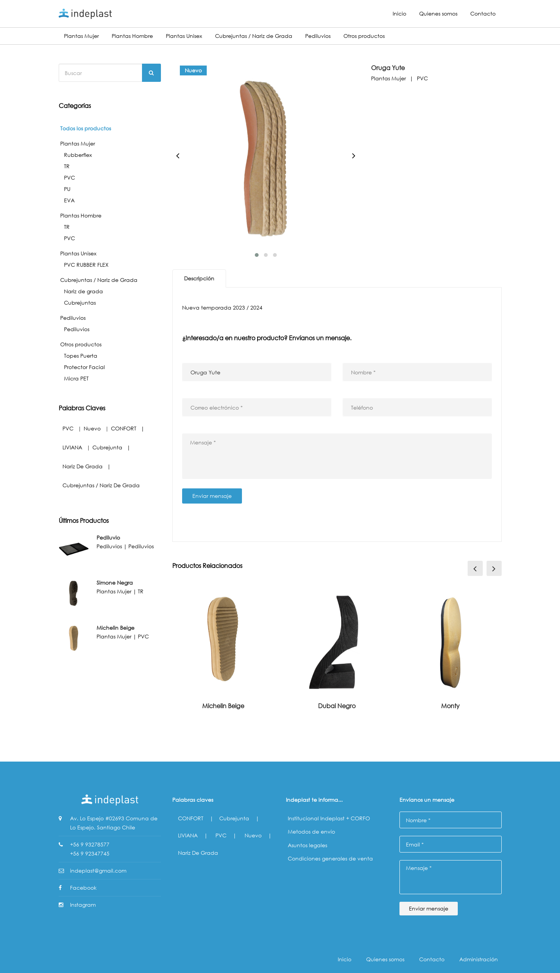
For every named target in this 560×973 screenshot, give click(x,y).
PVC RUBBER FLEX (86, 265)
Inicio (399, 13)
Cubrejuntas (80, 303)
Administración (479, 959)
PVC (69, 178)
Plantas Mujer (81, 36)
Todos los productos (86, 128)
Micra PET (76, 378)
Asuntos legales (307, 845)
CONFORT (124, 428)
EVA (69, 200)
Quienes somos (438, 13)
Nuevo (92, 428)
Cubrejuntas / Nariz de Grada (254, 36)
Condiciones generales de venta (330, 858)
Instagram (83, 905)
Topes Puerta (81, 356)
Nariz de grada (83, 291)
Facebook (83, 888)
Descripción (199, 278)
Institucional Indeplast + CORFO (329, 818)
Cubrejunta (107, 447)
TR (67, 166)
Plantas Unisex (184, 36)
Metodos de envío (311, 831)
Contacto (483, 13)
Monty (450, 706)
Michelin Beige (223, 706)
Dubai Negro (337, 706)
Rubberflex (78, 155)
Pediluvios (318, 36)
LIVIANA (72, 447)
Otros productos (364, 36)
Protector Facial (84, 367)
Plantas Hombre (132, 36)
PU (67, 189)
